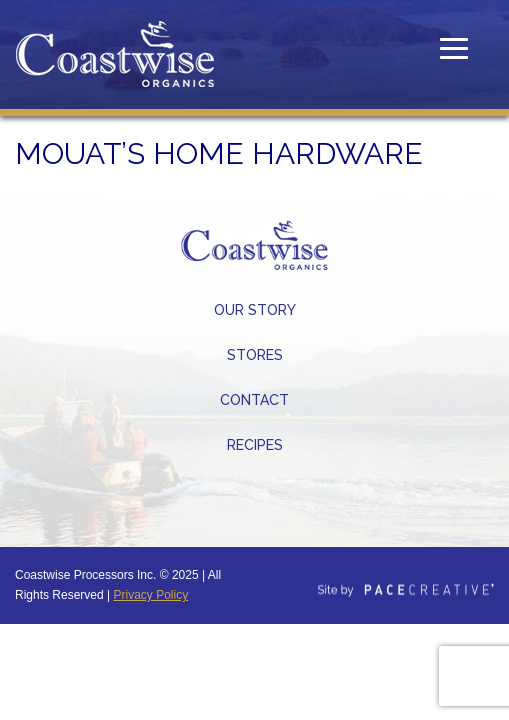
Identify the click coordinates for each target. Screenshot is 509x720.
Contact (254, 400)
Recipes (255, 445)
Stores (255, 355)
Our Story (255, 310)
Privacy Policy (151, 595)
